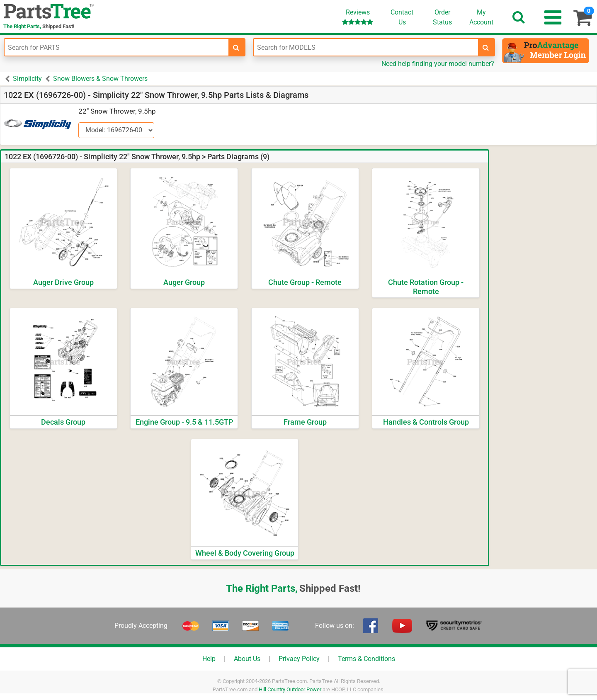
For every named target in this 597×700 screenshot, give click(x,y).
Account (481, 17)
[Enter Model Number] (366, 47)
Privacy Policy (299, 659)
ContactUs (402, 17)
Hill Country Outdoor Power (290, 689)
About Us (247, 659)
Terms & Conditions (366, 659)
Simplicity (27, 79)
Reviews (358, 17)
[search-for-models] (486, 47)
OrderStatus (442, 17)
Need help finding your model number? (438, 64)
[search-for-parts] (236, 47)
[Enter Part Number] (116, 47)
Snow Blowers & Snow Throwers (100, 79)
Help (209, 659)
